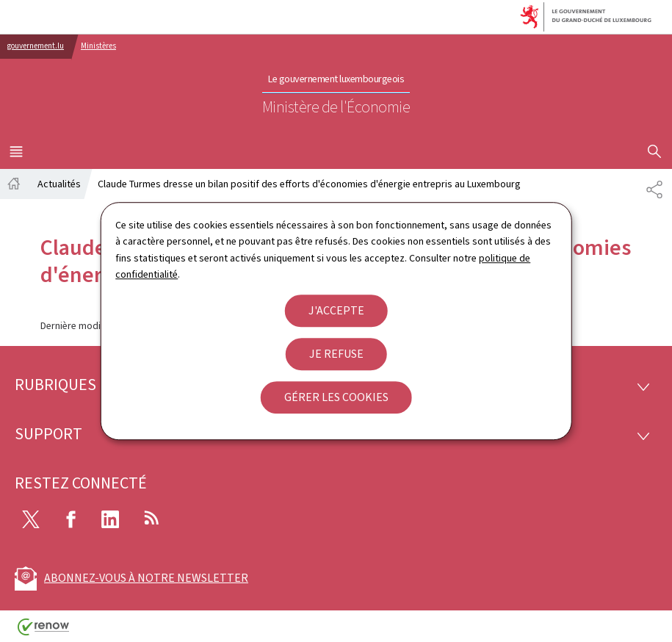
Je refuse (336, 354)
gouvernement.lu (36, 46)
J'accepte (336, 310)
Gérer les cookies (336, 397)
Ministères (98, 46)
